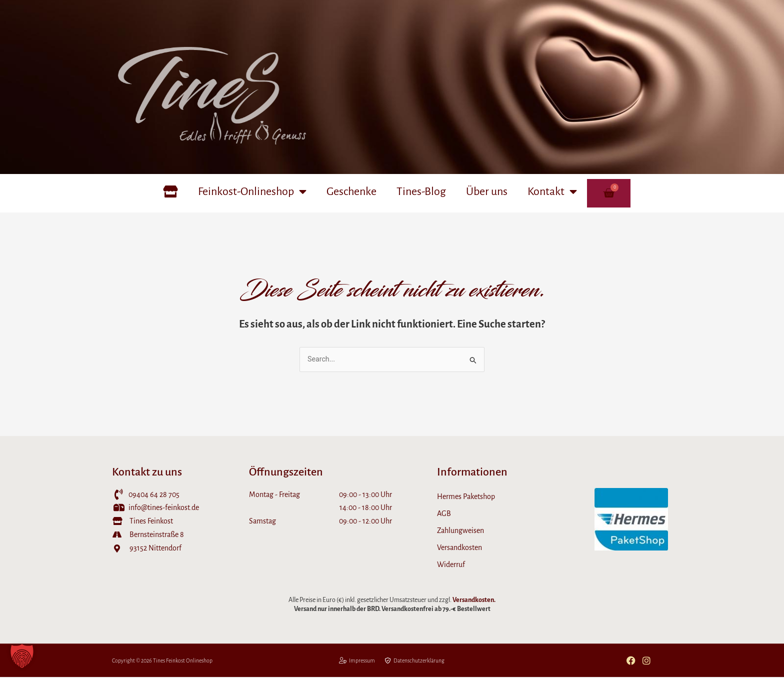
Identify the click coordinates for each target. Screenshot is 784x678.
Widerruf (451, 565)
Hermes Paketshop (466, 497)
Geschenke (351, 191)
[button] (22, 656)
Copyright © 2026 (132, 661)
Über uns (487, 191)
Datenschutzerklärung (415, 661)
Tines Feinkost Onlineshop (183, 661)
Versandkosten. (474, 600)
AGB (444, 514)
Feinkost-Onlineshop (252, 191)
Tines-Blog (421, 191)
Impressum (357, 661)
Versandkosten (459, 548)
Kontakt (552, 191)
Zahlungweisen (460, 531)
